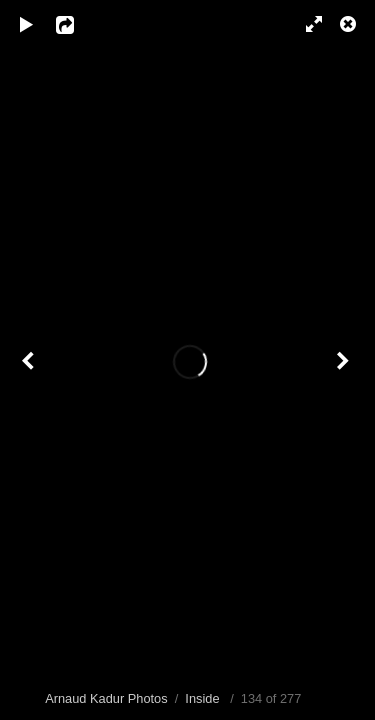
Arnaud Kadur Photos (106, 698)
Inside (202, 698)
